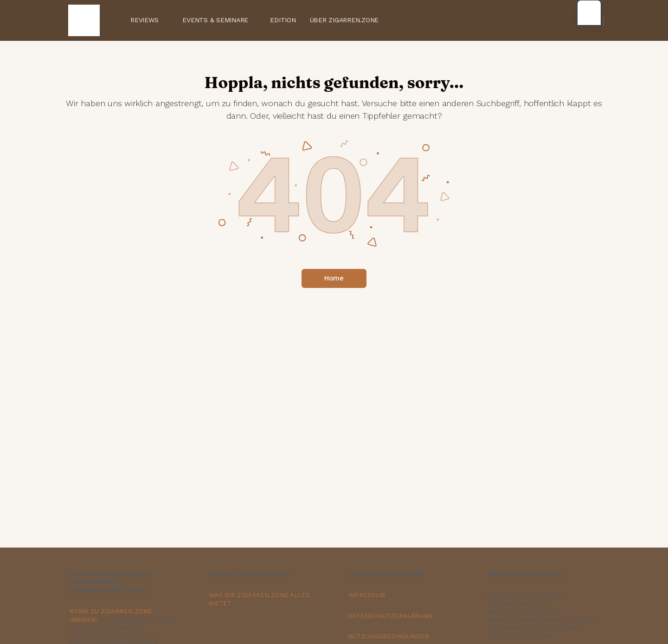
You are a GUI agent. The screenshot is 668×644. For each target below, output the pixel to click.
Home (334, 278)
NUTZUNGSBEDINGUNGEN (389, 636)
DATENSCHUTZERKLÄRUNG (390, 616)
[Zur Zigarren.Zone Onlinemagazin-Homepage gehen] (84, 19)
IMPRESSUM (366, 595)
